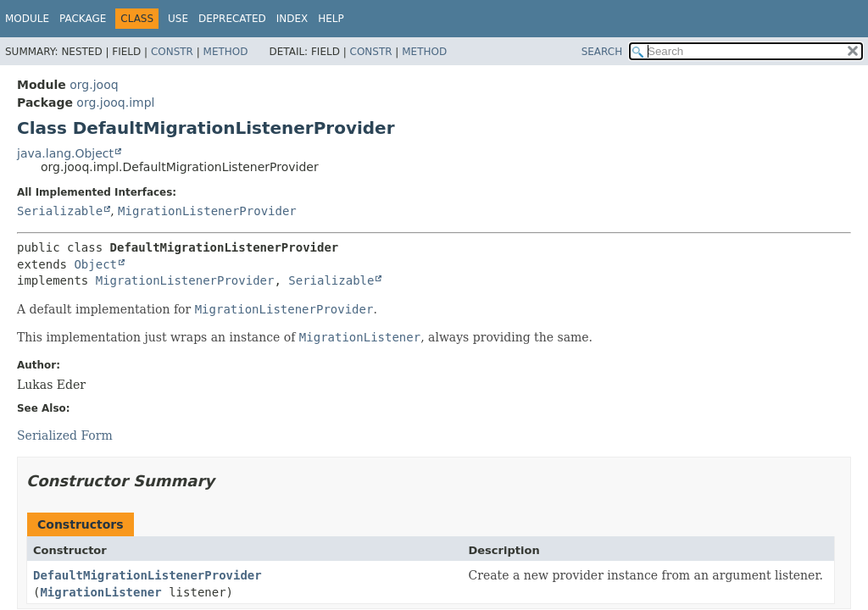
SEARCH (602, 52)
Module (27, 19)
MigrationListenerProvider (207, 211)
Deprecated (232, 19)
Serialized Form (65, 435)
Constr (172, 52)
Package (83, 19)
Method (226, 52)
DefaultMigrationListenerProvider (147, 575)
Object (95, 264)
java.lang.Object (65, 153)
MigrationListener (100, 592)
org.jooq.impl (115, 103)
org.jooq (94, 85)
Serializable (60, 211)
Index (292, 19)
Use (178, 19)
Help (331, 19)
